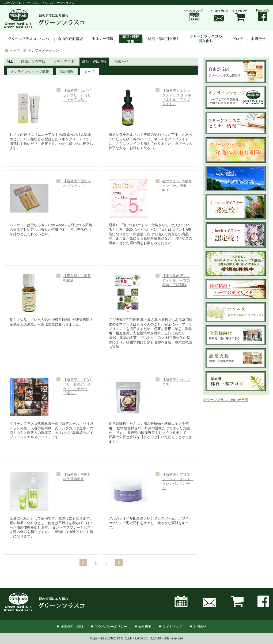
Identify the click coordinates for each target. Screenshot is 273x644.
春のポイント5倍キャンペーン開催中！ (177, 186)
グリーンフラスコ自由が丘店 (225, 400)
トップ (15, 50)
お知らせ (122, 61)
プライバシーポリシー (111, 627)
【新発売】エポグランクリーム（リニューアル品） (77, 95)
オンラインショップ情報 (30, 72)
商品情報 (67, 72)
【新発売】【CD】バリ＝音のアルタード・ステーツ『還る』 (78, 387)
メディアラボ (64, 61)
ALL (10, 61)
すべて (90, 72)
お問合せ (200, 627)
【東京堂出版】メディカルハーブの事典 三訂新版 (176, 280)
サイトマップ (172, 627)
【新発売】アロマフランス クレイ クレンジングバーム (178, 481)
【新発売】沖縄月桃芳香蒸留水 (77, 477)
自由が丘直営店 (33, 61)
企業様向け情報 (72, 627)
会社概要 (145, 627)
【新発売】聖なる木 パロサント (77, 183)
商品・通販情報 (94, 61)
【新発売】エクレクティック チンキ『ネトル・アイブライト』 (177, 97)
